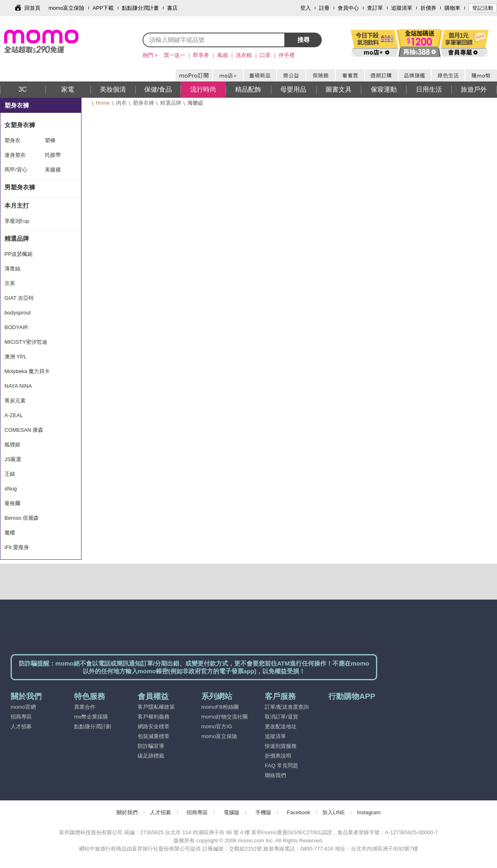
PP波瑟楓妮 (19, 254)
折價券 (428, 8)
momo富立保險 (66, 8)
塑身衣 (12, 140)
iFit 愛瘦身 (17, 547)
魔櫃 (10, 533)
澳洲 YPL (15, 357)
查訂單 (375, 8)
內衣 (121, 103)
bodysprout (18, 313)
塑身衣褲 (143, 103)
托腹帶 (53, 155)
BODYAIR (16, 327)
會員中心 (348, 8)
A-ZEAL (14, 415)
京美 (10, 283)
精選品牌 (171, 103)
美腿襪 (53, 170)
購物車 (452, 8)
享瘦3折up (17, 221)
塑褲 (50, 140)
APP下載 (103, 8)
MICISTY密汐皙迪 (26, 342)
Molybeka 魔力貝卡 (27, 371)
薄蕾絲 (12, 269)
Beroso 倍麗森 (22, 518)
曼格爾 (12, 503)
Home (103, 103)
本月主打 (17, 205)
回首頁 (32, 8)
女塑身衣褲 (20, 125)
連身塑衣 (15, 155)
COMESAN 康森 (24, 430)
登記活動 (483, 8)
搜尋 (303, 40)
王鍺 (10, 474)
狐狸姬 (12, 445)
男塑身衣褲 (20, 187)
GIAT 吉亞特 (19, 298)
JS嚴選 (13, 459)
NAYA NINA (18, 386)
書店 (172, 8)
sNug (11, 489)
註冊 (324, 8)
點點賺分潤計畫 (140, 8)
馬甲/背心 (16, 170)
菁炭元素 (15, 401)
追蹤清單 (402, 8)
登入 (306, 8)
